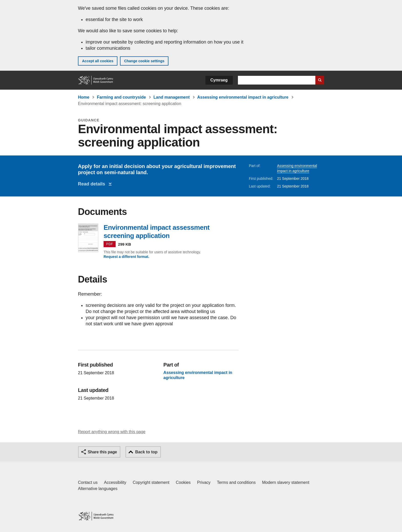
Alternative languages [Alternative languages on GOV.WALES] (98, 489)
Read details (93, 184)
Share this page (102, 452)
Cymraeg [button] (219, 80)
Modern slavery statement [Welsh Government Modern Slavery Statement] (286, 482)
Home (84, 97)
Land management (172, 97)
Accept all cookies (98, 61)
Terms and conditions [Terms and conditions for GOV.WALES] (236, 482)
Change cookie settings (144, 61)
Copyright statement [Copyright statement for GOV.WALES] (151, 482)
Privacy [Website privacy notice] (204, 482)
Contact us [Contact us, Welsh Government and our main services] (88, 482)
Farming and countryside (121, 97)
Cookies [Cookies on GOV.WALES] (183, 482)
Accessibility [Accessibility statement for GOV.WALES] (115, 482)
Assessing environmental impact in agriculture (243, 97)
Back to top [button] (146, 452)
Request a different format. (126, 257)
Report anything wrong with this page (112, 432)
